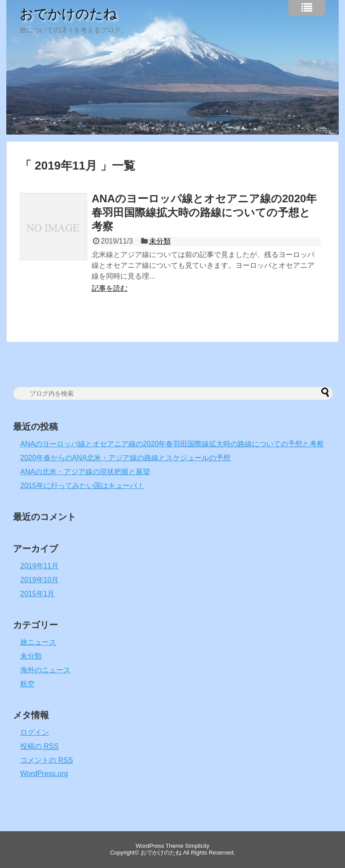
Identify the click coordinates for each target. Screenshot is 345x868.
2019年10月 (39, 580)
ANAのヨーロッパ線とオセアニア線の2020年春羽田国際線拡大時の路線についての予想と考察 (204, 212)
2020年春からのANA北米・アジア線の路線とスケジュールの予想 (126, 458)
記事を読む (110, 288)
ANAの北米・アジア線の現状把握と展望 (85, 472)
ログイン (35, 732)
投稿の (39, 746)
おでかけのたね (69, 14)
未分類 (160, 241)
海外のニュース (45, 670)
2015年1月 (38, 594)
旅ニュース (38, 642)
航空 (27, 684)
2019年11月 (39, 566)
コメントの (46, 760)
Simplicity (197, 846)
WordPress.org (44, 774)
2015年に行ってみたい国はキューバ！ (82, 486)
